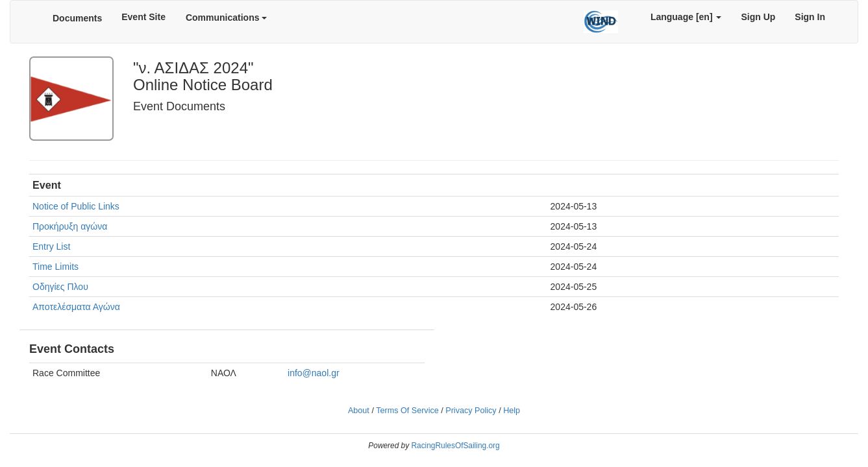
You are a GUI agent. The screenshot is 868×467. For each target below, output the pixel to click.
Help (512, 411)
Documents (77, 18)
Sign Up (758, 17)
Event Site (143, 17)
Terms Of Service (407, 411)
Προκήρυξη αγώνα (70, 226)
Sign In (810, 17)
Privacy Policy (471, 411)
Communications (226, 18)
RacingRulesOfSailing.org (455, 446)
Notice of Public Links (76, 206)
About (359, 411)
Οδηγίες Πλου (60, 287)
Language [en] (686, 17)
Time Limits (56, 267)
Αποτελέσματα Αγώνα (76, 307)
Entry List (51, 246)
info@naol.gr (314, 373)
